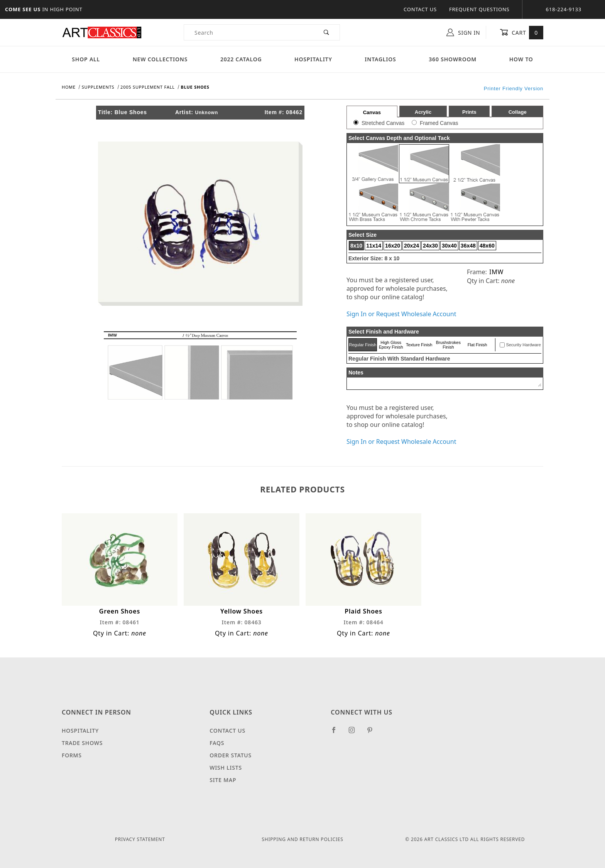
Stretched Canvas (383, 123)
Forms (72, 755)
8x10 (356, 246)
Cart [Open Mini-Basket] (521, 32)
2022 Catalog (241, 59)
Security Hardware (523, 345)
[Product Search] (249, 32)
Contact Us (420, 9)
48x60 (487, 246)
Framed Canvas (439, 123)
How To (521, 59)
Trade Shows (82, 743)
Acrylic (423, 112)
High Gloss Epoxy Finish (391, 345)
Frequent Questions (479, 9)
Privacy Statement (140, 839)
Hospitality (313, 59)
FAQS (217, 743)
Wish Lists (226, 768)
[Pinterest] (373, 733)
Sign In (463, 32)
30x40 (449, 246)
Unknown (206, 113)
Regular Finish (362, 345)
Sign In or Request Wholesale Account (401, 314)
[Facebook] (337, 733)
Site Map (223, 780)
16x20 (393, 246)
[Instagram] (355, 733)
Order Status (231, 755)
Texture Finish (419, 345)
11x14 (374, 246)
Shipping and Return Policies (302, 839)
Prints (469, 112)
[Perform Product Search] (327, 32)
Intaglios (380, 59)
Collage (518, 112)
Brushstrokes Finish (448, 345)
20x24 (412, 246)
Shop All (86, 59)
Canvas (372, 112)
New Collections (160, 59)
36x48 (468, 246)
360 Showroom (453, 59)
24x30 (430, 246)
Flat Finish (477, 345)
